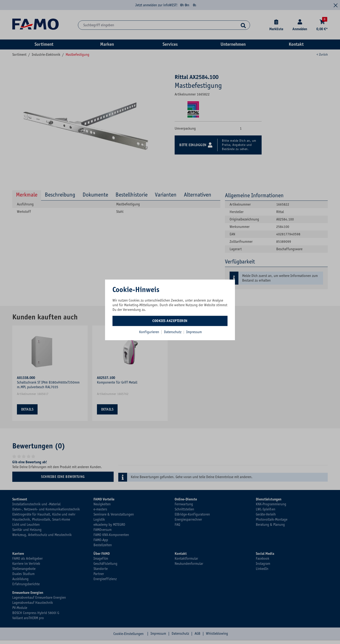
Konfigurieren (149, 332)
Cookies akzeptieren (170, 321)
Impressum (194, 332)
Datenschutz (173, 332)
